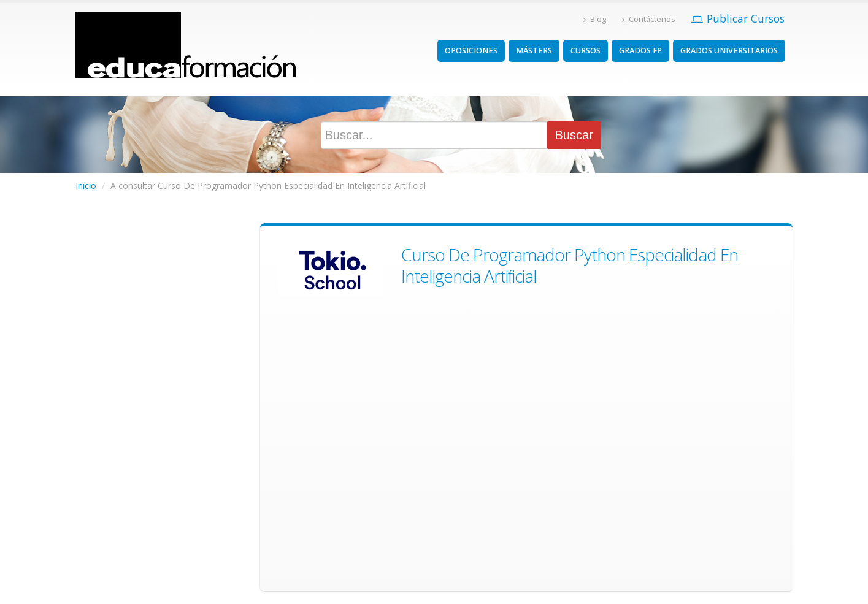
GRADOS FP (640, 51)
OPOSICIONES (471, 51)
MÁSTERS (534, 51)
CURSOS (586, 51)
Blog (595, 19)
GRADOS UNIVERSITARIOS (729, 51)
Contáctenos (649, 19)
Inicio (86, 185)
